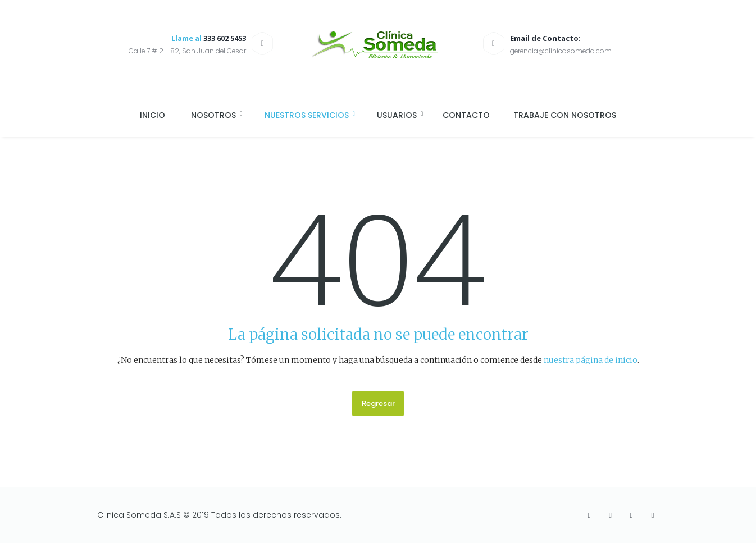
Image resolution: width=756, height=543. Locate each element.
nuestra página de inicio (591, 360)
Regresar (378, 403)
